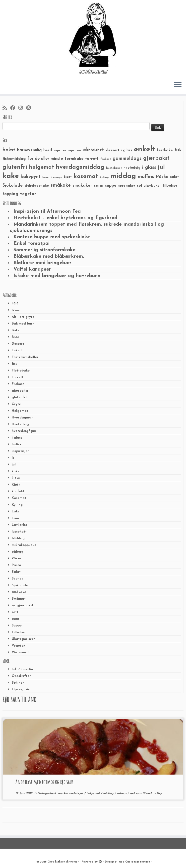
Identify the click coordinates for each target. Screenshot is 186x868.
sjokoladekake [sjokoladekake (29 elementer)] (37, 186)
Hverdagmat (22, 418)
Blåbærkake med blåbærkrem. (49, 256)
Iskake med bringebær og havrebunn (57, 276)
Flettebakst (21, 371)
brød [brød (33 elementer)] (48, 150)
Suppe (17, 626)
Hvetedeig (20, 424)
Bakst (16, 330)
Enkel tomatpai (31, 244)
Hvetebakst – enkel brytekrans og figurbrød (65, 218)
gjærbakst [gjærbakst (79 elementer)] (156, 158)
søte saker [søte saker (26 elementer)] (127, 186)
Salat (16, 572)
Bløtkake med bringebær (42, 263)
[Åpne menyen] (178, 85)
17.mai (17, 310)
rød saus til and (141, 793)
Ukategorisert (23, 639)
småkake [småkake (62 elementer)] (61, 185)
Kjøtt (16, 485)
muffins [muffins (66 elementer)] (146, 177)
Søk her (18, 683)
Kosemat (19, 498)
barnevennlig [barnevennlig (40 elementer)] (29, 150)
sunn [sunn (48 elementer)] (99, 186)
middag (109, 793)
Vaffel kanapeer (32, 269)
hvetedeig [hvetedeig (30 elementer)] (132, 168)
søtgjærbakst (23, 605)
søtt (15, 612)
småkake (19, 592)
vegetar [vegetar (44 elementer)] (28, 194)
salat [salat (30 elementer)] (174, 177)
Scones (17, 579)
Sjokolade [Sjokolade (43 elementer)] (13, 186)
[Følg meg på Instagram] (22, 108)
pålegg (18, 552)
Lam (15, 518)
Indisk (16, 444)
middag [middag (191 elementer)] (123, 176)
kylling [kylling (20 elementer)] (104, 177)
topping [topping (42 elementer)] (10, 194)
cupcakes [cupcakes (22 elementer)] (75, 151)
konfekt (18, 491)
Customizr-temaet (138, 862)
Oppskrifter (21, 676)
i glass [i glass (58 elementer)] (149, 168)
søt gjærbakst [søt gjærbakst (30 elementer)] (149, 186)
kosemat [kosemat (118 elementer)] (86, 176)
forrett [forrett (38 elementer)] (92, 159)
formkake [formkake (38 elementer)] (74, 159)
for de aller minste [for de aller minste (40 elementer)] (45, 159)
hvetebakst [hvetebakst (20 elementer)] (114, 168)
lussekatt (19, 532)
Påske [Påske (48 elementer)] (162, 177)
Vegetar (18, 646)
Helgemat (20, 411)
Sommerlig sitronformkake (44, 250)
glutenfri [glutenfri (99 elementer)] (15, 167)
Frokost (18, 384)
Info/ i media (22, 669)
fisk (14, 364)
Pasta (16, 565)
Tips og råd (21, 689)
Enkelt (17, 351)
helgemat (94, 793)
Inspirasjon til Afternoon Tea (47, 211)
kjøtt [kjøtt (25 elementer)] (68, 177)
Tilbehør (18, 632)
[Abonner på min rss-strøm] (6, 108)
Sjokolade (20, 585)
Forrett (18, 377)
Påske (16, 558)
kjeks (16, 478)
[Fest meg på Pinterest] (30, 108)
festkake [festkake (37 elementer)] (165, 150)
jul (14, 465)
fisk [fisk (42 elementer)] (178, 150)
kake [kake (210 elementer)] (11, 176)
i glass (17, 438)
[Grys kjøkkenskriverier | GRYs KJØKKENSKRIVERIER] (93, 35)
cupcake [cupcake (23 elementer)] (60, 151)
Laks (15, 512)
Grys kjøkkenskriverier (63, 862)
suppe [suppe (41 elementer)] (111, 186)
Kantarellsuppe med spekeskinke (52, 237)
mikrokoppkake (24, 545)
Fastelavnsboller (25, 357)
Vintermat (20, 652)
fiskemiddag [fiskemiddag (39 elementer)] (14, 159)
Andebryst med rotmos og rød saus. (45, 782)
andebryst (77, 793)
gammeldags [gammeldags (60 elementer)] (127, 159)
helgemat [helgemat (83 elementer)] (41, 167)
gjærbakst (20, 391)
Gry (159, 793)
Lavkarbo (19, 525)
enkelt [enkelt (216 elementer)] (144, 149)
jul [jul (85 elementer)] (161, 167)
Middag (18, 538)
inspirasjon (21, 451)
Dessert (18, 344)
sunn (15, 619)
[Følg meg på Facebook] (14, 108)
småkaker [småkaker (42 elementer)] (82, 186)
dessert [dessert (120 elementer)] (94, 150)
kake (16, 471)
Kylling (17, 505)
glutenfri (19, 397)
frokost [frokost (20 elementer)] (106, 159)
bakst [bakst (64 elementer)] (9, 150)
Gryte (16, 404)
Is (13, 458)
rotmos (122, 793)
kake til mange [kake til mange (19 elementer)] (52, 177)
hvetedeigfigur (24, 431)
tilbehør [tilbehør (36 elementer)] (170, 186)
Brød (16, 337)
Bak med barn (23, 324)
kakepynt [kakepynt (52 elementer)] (31, 177)
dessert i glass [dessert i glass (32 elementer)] (119, 150)
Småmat (19, 599)
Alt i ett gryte (23, 317)
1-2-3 (15, 304)
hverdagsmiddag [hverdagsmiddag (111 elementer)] (80, 167)
